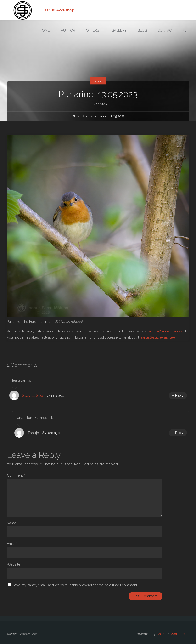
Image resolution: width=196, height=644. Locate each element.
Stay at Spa (33, 395)
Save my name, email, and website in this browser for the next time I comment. (75, 585)
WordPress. (180, 634)
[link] (184, 31)
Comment (16, 475)
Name (13, 523)
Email (12, 544)
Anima (161, 634)
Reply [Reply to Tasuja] (178, 433)
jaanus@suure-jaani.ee (166, 331)
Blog (98, 80)
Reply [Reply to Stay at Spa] (178, 395)
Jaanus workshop (58, 10)
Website (14, 564)
